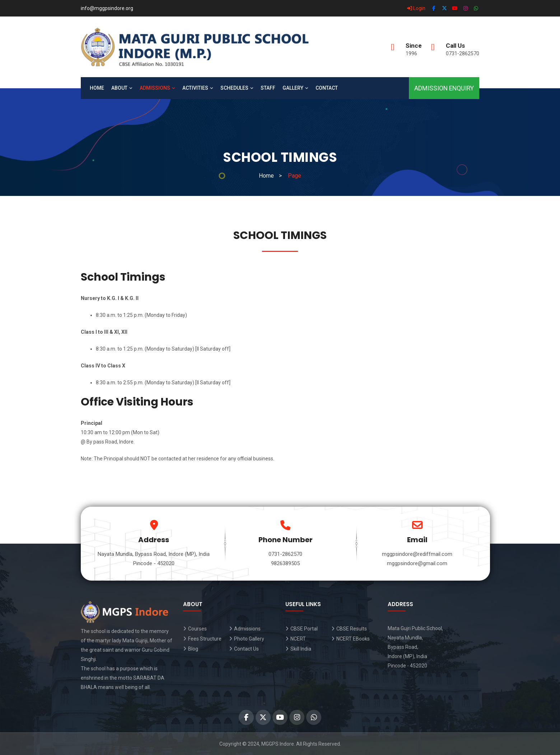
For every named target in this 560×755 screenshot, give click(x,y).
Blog (193, 649)
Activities (195, 88)
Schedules (234, 88)
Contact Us (246, 649)
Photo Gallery (249, 639)
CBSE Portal (304, 629)
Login (416, 8)
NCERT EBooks (353, 639)
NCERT (298, 639)
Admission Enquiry (444, 88)
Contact (327, 88)
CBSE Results (352, 629)
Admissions (155, 88)
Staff (268, 88)
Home (97, 88)
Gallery (293, 88)
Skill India (301, 649)
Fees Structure (205, 639)
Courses (197, 629)
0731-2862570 (463, 53)
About (119, 88)
